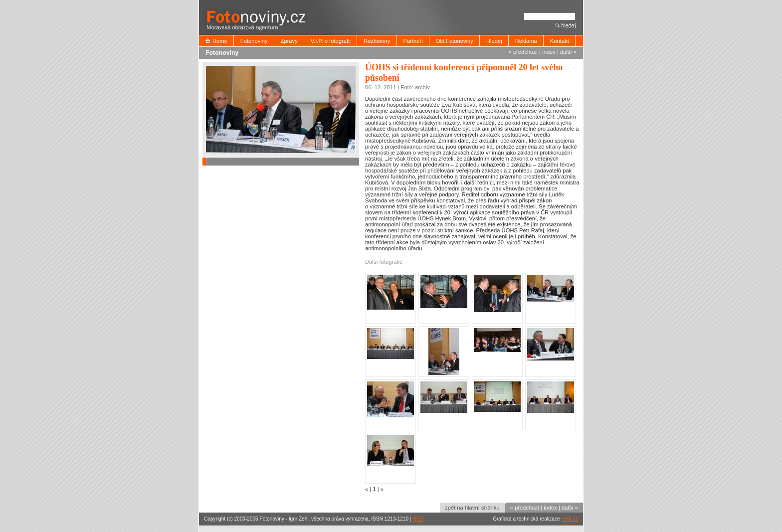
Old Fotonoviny (455, 41)
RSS (418, 519)
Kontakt (560, 41)
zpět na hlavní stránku (472, 508)
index (549, 52)
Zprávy (289, 41)
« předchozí (523, 52)
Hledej (494, 41)
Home (220, 41)
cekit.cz (570, 519)
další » (568, 52)
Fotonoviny (254, 41)
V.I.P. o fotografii (331, 41)
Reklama (526, 41)
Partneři (413, 41)
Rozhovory (377, 41)
